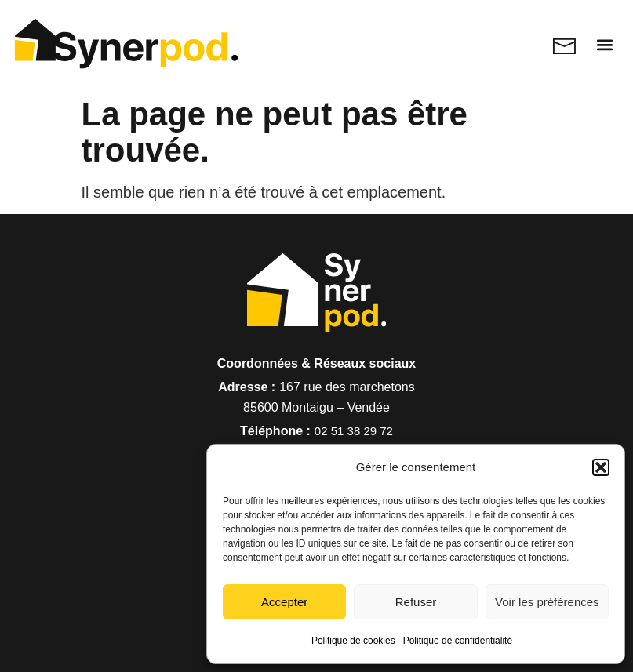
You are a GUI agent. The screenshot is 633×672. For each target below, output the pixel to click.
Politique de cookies (353, 641)
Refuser (416, 602)
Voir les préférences (547, 602)
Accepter (284, 602)
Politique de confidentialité (458, 641)
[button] (601, 467)
